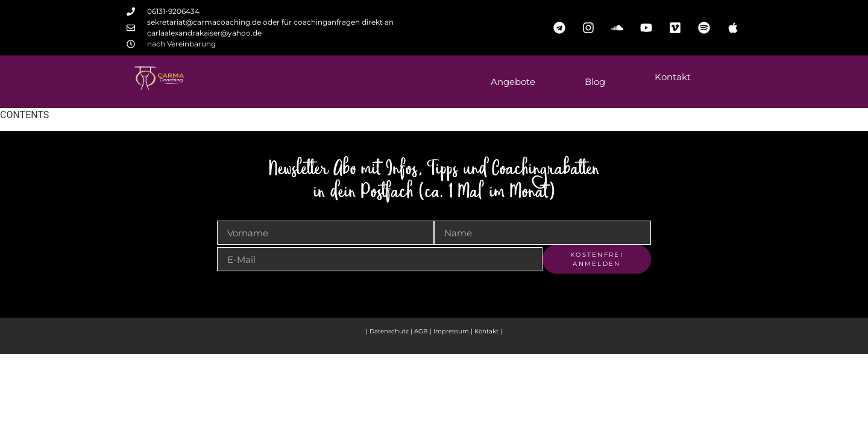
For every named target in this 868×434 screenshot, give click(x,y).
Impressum (452, 331)
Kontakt (673, 77)
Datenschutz (389, 331)
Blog (595, 82)
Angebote (513, 82)
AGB (421, 331)
